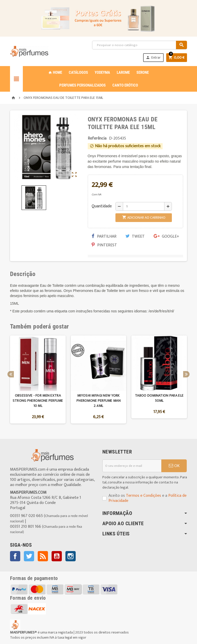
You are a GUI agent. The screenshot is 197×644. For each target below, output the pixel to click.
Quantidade (102, 206)
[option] (38, 379)
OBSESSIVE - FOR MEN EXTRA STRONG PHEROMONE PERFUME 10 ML (38, 401)
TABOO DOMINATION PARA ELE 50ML (159, 398)
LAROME (123, 72)
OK (174, 466)
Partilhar (104, 236)
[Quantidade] (144, 206)
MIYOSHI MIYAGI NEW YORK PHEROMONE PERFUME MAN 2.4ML (98, 401)
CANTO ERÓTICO (125, 85)
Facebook (15, 556)
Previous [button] (11, 374)
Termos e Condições (144, 496)
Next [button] (186, 374)
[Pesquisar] (140, 45)
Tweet (135, 236)
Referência (97, 139)
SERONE (143, 72)
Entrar (153, 57)
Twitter (29, 556)
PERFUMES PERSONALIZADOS (82, 85)
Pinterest (104, 245)
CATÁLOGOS (78, 72)
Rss (43, 556)
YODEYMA (102, 72)
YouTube (57, 556)
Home (55, 72)
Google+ (166, 236)
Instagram (71, 556)
